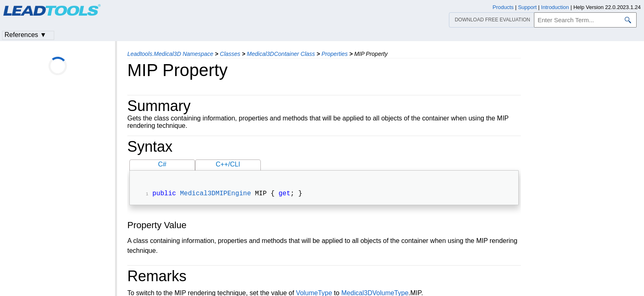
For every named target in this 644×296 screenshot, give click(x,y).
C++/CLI (228, 164)
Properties (335, 54)
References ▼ (25, 35)
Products (503, 7)
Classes (230, 54)
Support (527, 7)
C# (162, 164)
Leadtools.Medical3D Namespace (170, 54)
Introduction (555, 7)
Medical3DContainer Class (281, 54)
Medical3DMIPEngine (215, 194)
